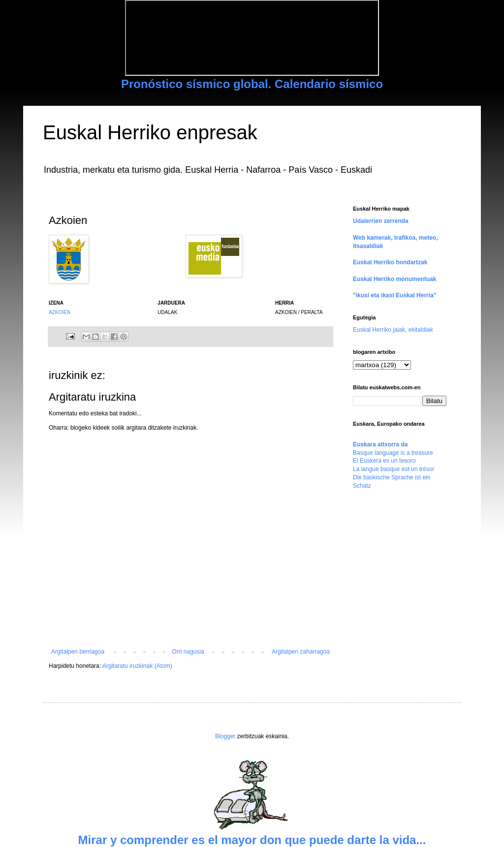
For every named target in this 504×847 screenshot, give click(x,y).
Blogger (225, 736)
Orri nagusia (188, 652)
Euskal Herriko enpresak (150, 132)
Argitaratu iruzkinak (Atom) (137, 666)
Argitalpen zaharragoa (301, 652)
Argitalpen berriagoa (78, 652)
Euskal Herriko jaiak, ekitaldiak (393, 330)
